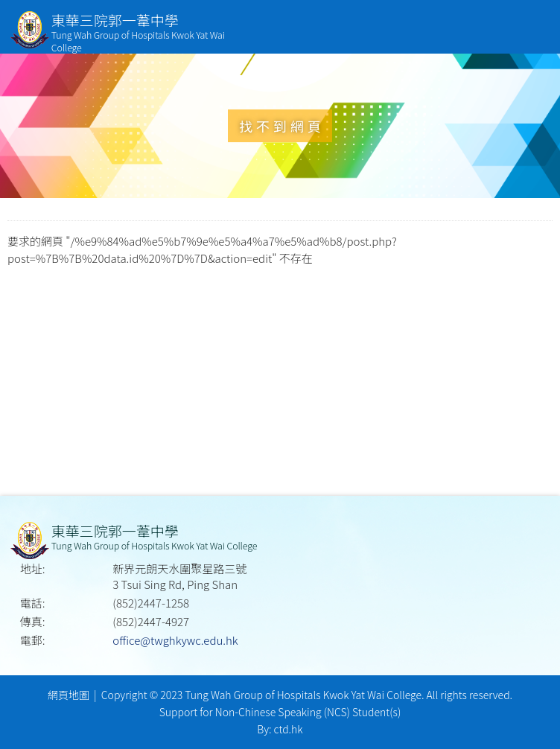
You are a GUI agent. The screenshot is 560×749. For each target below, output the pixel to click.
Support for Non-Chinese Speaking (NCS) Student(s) (280, 712)
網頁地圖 (69, 695)
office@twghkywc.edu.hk (175, 640)
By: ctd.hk (280, 729)
